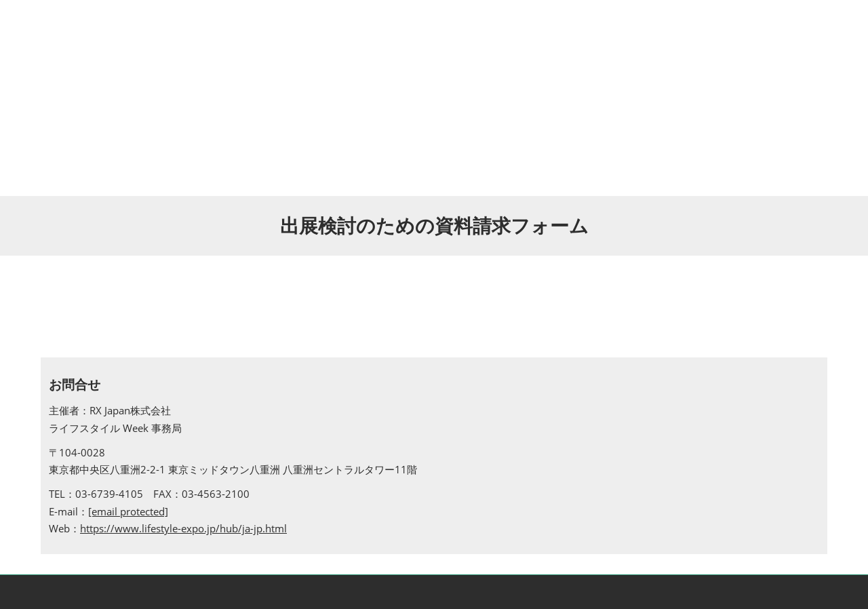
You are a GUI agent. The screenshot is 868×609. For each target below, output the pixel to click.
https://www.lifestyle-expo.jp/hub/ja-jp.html (183, 528)
